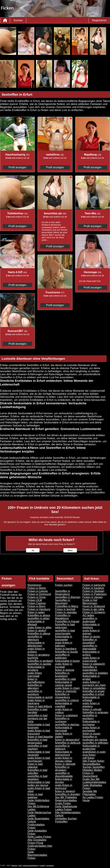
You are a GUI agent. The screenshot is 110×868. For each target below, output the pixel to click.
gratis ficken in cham (67, 688)
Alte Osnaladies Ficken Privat (37, 841)
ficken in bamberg (66, 649)
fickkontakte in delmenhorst (64, 753)
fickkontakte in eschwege (91, 723)
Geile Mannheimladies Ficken (37, 855)
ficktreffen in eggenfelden (90, 668)
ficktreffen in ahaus (39, 615)
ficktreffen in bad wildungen (65, 626)
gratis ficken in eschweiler (91, 729)
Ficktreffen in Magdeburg (63, 617)
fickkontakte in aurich (40, 697)
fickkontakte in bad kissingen (39, 726)
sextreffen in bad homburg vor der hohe (38, 718)
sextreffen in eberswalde (90, 647)
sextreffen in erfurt (93, 694)
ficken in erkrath (92, 709)
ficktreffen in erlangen (95, 712)
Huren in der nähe (93, 609)
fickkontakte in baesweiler (64, 638)
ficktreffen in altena (39, 634)
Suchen (18, 20)
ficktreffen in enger (94, 691)
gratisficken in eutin (94, 752)
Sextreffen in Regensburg (63, 593)
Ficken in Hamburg (39, 609)
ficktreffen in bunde (66, 652)
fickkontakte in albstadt (36, 623)
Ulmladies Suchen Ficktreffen (66, 820)
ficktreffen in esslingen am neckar (95, 738)
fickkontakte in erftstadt (91, 699)
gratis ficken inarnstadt (35, 675)
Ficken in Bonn (36, 606)
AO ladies (88, 615)
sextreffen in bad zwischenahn (65, 632)
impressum (50, 865)
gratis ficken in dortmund (64, 787)
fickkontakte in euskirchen (91, 747)
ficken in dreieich (65, 791)
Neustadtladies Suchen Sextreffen (94, 765)
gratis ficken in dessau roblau (64, 759)
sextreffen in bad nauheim (38, 747)
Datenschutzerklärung (31, 865)
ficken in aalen (36, 612)
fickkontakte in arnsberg (36, 668)
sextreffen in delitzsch (62, 747)
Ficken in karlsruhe (94, 585)
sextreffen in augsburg (35, 693)
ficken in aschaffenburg (36, 681)
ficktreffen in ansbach (40, 661)
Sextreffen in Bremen (68, 597)
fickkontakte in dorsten (64, 781)
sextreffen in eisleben (95, 673)
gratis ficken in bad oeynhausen (39, 759)
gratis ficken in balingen (64, 644)
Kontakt (42, 865)
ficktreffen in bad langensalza (37, 741)
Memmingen (90, 603)
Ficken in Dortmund (39, 594)
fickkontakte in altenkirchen (36, 644)
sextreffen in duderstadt (90, 620)
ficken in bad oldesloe (35, 765)
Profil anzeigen (17, 167)
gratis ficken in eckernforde (91, 659)
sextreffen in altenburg (35, 638)
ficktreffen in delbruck (68, 743)
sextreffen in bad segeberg (38, 778)
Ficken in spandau (66, 612)
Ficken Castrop (37, 603)
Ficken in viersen (93, 597)
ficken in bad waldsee (35, 796)
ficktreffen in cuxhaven (62, 720)
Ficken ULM (35, 600)
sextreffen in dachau (67, 725)
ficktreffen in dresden (68, 794)
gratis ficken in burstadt (64, 665)
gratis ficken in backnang (36, 702)
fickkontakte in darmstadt (64, 729)
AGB (20, 865)
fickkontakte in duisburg (91, 626)
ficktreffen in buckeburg (62, 675)
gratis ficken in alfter (40, 627)
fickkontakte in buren (68, 661)
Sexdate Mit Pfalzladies (90, 793)
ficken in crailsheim (66, 715)
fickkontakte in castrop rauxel (64, 684)
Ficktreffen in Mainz (67, 606)
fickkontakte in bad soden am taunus (39, 784)
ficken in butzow (65, 670)
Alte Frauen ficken (93, 761)
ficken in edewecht (94, 664)
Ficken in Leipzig (38, 591)
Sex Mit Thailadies (66, 797)
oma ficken (89, 755)
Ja (33, 550)
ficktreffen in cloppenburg (63, 696)
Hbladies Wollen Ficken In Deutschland (92, 773)
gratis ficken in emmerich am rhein (94, 684)
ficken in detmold (65, 764)
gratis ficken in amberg (36, 650)
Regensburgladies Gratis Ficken (66, 802)
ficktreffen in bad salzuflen (37, 772)
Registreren (35, 585)
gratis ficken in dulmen (91, 632)
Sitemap (14, 865)
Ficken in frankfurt (93, 588)
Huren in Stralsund (94, 606)
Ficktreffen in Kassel (67, 621)
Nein (70, 550)
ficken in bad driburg (40, 706)
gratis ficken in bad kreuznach (39, 732)
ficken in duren (91, 637)
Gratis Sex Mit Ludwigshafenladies (94, 781)
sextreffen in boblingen (62, 656)
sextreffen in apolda (39, 664)
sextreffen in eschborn (90, 717)
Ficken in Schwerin (94, 612)
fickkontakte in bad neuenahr (39, 753)
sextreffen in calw (65, 679)
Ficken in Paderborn (95, 594)
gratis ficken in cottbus (64, 711)
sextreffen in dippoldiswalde (64, 775)
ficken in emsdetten (94, 688)
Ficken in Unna (37, 597)
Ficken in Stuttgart (93, 591)
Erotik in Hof (90, 600)
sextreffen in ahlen (39, 618)
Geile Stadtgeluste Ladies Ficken (66, 808)
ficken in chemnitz (66, 691)
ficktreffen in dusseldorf (90, 641)
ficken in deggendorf (67, 740)
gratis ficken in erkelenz (91, 705)
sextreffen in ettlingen (95, 743)
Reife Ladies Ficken (39, 837)
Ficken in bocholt (65, 609)
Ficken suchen (64, 585)
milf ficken (88, 758)
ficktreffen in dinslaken (62, 769)
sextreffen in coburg (67, 700)
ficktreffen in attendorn (35, 687)
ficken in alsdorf (37, 631)
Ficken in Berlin (37, 588)
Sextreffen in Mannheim (63, 602)
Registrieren (99, 20)
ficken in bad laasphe (40, 737)
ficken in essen (91, 734)
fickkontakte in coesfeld (64, 705)
